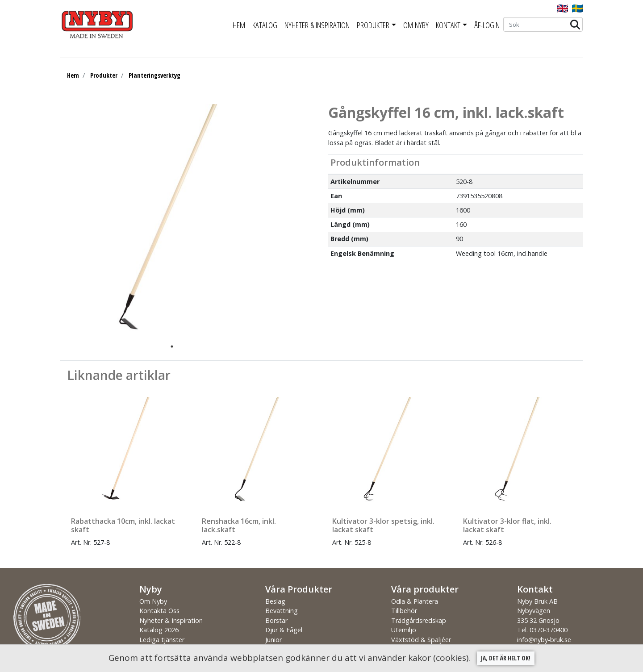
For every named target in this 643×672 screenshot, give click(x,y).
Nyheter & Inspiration (317, 25)
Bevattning (282, 611)
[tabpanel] (165, 222)
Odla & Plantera (415, 601)
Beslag (275, 601)
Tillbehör (404, 611)
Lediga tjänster (162, 640)
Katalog (265, 25)
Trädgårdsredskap (419, 620)
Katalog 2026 (159, 630)
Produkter (373, 25)
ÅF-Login (487, 25)
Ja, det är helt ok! (506, 658)
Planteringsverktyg (154, 75)
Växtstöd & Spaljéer (421, 640)
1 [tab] (172, 346)
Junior (273, 640)
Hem (239, 25)
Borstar (276, 620)
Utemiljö (404, 630)
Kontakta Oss (159, 611)
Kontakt (448, 25)
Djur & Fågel (284, 630)
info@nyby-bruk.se (544, 640)
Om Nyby (416, 25)
